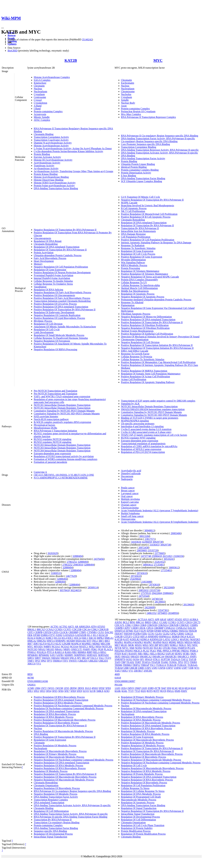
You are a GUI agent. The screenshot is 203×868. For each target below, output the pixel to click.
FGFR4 (137, 634)
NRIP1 (67, 649)
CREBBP (73, 632)
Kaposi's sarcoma (130, 502)
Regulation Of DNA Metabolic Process (141, 794)
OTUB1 (167, 648)
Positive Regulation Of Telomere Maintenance (145, 274)
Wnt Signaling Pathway (133, 262)
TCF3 (108, 658)
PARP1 (87, 649)
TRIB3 (193, 662)
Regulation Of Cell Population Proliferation (143, 785)
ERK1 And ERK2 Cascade (135, 351)
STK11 (157, 659)
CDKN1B (103, 629)
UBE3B (133, 668)
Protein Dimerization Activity (136, 173)
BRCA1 (140, 622)
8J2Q (143, 691)
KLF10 (43, 644)
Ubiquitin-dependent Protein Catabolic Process (58, 255)
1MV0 (131, 688)
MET (117, 645)
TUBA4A (192, 665)
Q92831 (32, 685)
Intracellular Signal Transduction (51, 837)
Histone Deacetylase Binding (49, 180)
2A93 (144, 688)
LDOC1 (175, 639)
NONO (139, 648)
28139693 (160, 602)
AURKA (194, 619)
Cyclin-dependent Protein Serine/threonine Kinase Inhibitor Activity (69, 151)
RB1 (75, 652)
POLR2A (41, 652)
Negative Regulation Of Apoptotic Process (143, 297)
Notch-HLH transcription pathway (51, 419)
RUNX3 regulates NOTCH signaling (53, 439)
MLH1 (124, 645)
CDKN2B (174, 625)
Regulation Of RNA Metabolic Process (54, 717)
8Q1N (163, 691)
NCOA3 (65, 647)
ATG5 (186, 619)
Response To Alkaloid (132, 302)
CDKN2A (163, 625)
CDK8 (143, 625)
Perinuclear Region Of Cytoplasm (138, 111)
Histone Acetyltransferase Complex (52, 77)
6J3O (107, 691)
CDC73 (196, 622)
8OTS (150, 691)
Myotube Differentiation (133, 260)
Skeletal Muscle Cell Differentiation (139, 288)
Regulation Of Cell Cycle (47, 329)
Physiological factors (44, 425)
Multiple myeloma (130, 499)
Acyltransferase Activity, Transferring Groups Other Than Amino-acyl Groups (74, 171)
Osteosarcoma (128, 519)
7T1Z (137, 691)
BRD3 (148, 622)
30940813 (149, 530)
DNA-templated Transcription (49, 803)
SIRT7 (38, 658)
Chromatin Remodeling (46, 244)
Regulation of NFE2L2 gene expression (141, 449)
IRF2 (107, 641)
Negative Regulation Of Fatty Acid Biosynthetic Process (62, 292)
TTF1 (65, 661)
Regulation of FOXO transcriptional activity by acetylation (64, 456)
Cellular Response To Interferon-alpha (140, 285)
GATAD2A (69, 635)
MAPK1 (119, 642)
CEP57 (127, 628)
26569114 (93, 587)
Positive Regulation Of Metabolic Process (55, 746)
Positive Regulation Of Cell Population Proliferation (148, 240)
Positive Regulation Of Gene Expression (142, 257)
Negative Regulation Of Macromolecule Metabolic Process (64, 780)
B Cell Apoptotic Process (134, 208)
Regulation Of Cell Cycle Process (138, 254)
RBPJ (90, 652)
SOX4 (136, 659)
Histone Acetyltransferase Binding (51, 177)
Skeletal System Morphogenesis (137, 331)
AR (76, 627)
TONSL (173, 662)
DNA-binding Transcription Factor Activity (143, 158)
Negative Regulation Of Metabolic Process (56, 794)
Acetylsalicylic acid (131, 471)
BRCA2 (41, 629)
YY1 (39, 664)
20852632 (144, 590)
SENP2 (178, 654)
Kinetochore (40, 83)
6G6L (124, 691)
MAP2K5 (195, 639)
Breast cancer (128, 491)
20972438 (143, 548)
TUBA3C (182, 665)
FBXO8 (193, 631)
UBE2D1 (83, 661)
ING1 (95, 641)
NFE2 (92, 647)
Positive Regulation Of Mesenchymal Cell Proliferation (149, 214)
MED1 (180, 642)
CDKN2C (184, 625)
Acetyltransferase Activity (47, 163)
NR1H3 (50, 649)
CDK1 (128, 625)
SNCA (73, 658)
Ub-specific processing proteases (138, 424)
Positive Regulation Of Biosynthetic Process (56, 723)
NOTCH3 (32, 649)
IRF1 (101, 641)
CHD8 (134, 628)
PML (159, 651)
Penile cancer (128, 488)
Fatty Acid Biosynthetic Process (50, 258)
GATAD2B (81, 635)
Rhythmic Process (43, 321)
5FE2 (36, 691)
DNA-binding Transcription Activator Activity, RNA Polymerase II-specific (160, 153)
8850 (30, 674)
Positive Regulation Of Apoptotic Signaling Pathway (148, 382)
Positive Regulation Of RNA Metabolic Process (58, 703)
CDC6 (189, 622)
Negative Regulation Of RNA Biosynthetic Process (60, 768)
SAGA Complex (42, 80)
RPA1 (103, 652)
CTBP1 (82, 632)
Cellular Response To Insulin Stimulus (53, 281)
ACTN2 (63, 627)
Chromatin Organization (46, 785)
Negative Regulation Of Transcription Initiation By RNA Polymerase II (157, 348)
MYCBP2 (164, 645)
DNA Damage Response (133, 234)
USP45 (177, 668)
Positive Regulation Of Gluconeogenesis (54, 295)
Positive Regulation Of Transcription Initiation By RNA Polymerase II (157, 345)
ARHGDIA (84, 627)
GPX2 (174, 634)
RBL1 (146, 654)
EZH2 (59, 635)
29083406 (176, 533)
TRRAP (145, 665)
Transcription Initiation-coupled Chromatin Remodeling (62, 301)
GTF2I (136, 637)
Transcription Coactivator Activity (51, 140)
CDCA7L (120, 625)
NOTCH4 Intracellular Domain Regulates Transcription (62, 451)
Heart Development (44, 261)
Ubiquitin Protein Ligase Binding (138, 164)
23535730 (154, 590)
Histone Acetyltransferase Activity (51, 146)
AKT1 (71, 627)
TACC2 (94, 658)
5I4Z (163, 688)
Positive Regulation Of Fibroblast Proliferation (145, 325)
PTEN (118, 654)
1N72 (44, 688)
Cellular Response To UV (134, 282)
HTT (89, 641)
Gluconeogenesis (42, 238)
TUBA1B (171, 665)
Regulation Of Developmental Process (53, 834)
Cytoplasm (39, 94)
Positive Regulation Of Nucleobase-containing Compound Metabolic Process (73, 706)
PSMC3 (194, 651)
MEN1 (197, 642)
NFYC (125, 648)
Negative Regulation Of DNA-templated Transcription (61, 763)
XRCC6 (32, 664)
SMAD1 (46, 658)
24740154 (157, 599)
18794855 (162, 613)
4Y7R (157, 688)
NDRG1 (174, 645)
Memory (38, 264)
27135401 (159, 565)
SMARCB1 (171, 657)
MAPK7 (148, 642)
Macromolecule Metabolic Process (139, 800)
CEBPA (194, 625)
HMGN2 (42, 641)
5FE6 (61, 691)
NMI (132, 648)
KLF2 (58, 644)
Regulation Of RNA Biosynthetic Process (55, 714)
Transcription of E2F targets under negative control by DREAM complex (158, 401)
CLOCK (63, 632)
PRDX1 (185, 651)
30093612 (148, 565)
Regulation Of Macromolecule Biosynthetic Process (60, 751)
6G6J (193, 688)
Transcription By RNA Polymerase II (140, 228)
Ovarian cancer (129, 505)
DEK (30, 635)
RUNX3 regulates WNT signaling (138, 438)
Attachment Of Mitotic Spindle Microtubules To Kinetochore (65, 327)
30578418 (65, 590)
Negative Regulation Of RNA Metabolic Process (59, 765)
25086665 (167, 593)
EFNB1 (130, 631)
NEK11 (182, 645)
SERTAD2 (103, 655)
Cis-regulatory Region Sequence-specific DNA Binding (149, 141)
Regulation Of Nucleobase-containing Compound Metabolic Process (69, 708)
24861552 (152, 613)
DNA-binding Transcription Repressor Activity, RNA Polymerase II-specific (160, 150)
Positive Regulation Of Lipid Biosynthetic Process (59, 318)
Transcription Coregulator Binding (139, 147)
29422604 (157, 593)
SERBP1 (69, 655)
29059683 (142, 550)
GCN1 (151, 634)
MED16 (189, 642)
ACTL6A (142, 619)
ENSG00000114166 (38, 681)
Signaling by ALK (130, 404)
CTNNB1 (92, 632)
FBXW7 (119, 634)
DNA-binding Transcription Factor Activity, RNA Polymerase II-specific (158, 138)
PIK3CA (138, 651)
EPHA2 (166, 631)
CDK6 (136, 625)
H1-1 (90, 635)
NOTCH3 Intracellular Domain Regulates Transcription (62, 445)
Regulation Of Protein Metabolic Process (142, 774)
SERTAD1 (92, 655)
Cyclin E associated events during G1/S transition (146, 429)
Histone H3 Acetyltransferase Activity (53, 160)
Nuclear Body (128, 103)
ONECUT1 (77, 649)
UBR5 (141, 668)
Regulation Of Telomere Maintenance (140, 271)
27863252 (72, 562)
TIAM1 (165, 662)
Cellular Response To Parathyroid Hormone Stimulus (61, 338)
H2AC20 (103, 635)
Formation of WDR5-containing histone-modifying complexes (66, 459)
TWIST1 (73, 661)
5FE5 (55, 691)
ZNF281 (148, 671)
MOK (131, 645)
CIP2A (150, 628)
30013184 (144, 536)
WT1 (197, 668)
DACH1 (192, 628)
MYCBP (154, 645)
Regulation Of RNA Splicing (48, 290)
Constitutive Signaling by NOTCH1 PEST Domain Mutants (64, 411)
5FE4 (49, 691)
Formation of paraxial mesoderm (50, 462)
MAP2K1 (185, 639)
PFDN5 (129, 651)
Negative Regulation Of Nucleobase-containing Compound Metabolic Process (74, 760)
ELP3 (143, 631)
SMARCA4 (158, 657)
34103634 (136, 542)
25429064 (135, 579)
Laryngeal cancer (130, 493)
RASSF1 (133, 654)
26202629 (53, 553)
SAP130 (170, 654)
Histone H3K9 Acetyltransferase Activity (55, 183)
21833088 (146, 582)
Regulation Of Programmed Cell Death (141, 797)
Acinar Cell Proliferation (134, 379)
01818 (118, 678)
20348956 (173, 613)
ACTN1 (54, 627)
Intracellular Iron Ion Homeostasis (138, 231)
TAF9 (118, 662)
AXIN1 (118, 622)
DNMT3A (120, 631)
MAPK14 (76, 644)
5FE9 (79, 691)
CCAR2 (163, 622)
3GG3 (88, 688)
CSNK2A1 (170, 628)
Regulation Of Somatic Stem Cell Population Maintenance (151, 374)
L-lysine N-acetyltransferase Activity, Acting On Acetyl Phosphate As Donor (73, 148)
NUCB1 (158, 648)
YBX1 (124, 671)
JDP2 (36, 644)
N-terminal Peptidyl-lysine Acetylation (54, 275)
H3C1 (70, 638)
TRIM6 (118, 665)
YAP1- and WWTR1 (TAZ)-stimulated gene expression (62, 396)
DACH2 (109, 632)
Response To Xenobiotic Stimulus (138, 248)
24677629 (71, 576)
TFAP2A (146, 662)
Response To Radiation (133, 245)
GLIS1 (159, 634)
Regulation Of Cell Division (48, 324)
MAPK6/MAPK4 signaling (135, 421)
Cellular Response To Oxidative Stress (53, 284)
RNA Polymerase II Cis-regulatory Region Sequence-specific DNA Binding (160, 136)
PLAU (146, 651)
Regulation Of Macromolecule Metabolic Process (59, 757)
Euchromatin (128, 83)
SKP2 (118, 657)
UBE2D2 (93, 661)
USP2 (155, 668)
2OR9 (151, 688)
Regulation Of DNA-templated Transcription (57, 247)
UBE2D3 (103, 661)
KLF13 (51, 644)
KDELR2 (135, 639)
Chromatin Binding (44, 134)
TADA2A (176, 659)
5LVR (93, 691)
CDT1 (31, 632)
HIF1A (144, 637)
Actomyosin (40, 114)
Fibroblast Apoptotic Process (136, 314)
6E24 (187, 688)
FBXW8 (128, 634)
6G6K (118, 691)
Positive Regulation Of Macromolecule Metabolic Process (63, 731)
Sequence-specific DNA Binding (50, 831)
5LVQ (86, 691)
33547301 (163, 610)
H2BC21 (41, 638)
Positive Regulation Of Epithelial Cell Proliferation (147, 334)
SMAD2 (56, 658)
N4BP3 (47, 647)
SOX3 (129, 659)
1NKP (138, 688)
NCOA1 (56, 647)
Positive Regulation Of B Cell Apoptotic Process (146, 217)
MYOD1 (38, 647)
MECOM (105, 644)
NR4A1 (59, 649)
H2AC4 (31, 638)
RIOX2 (161, 654)
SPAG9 (148, 659)
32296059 (147, 542)
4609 (117, 674)
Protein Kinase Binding (46, 174)
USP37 (170, 668)
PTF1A (50, 652)
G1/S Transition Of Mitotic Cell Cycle (141, 197)
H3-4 (64, 638)
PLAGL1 (108, 649)
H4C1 (85, 638)
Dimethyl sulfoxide (131, 473)
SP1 (79, 658)
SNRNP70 (120, 659)
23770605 (160, 553)
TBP (123, 662)
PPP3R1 (176, 651)
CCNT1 (67, 629)
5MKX (100, 691)
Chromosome (128, 91)
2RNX (81, 688)
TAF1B (193, 659)
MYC (158, 60)
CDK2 (94, 629)
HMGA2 (32, 641)
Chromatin (39, 86)
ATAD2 (178, 619)
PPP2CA (167, 651)
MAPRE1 (87, 644)
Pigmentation (128, 305)
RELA (97, 652)
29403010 (78, 565)
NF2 (189, 645)
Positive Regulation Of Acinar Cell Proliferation (146, 377)
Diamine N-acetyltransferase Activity (53, 143)
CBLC (155, 622)
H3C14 (78, 638)
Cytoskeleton (40, 103)
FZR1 (144, 634)
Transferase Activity (44, 166)
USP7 (185, 668)
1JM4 (37, 688)
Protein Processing (131, 268)
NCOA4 (74, 647)
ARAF (163, 619)
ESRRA (45, 635)
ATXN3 (101, 627)
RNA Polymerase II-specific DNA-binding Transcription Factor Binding (71, 817)
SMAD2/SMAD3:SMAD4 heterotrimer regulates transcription (153, 409)
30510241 (169, 559)
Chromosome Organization (135, 339)
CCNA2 (50, 629)
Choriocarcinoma (130, 508)
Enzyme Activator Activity (47, 157)
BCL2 (126, 622)
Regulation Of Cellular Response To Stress (143, 791)
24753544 (144, 596)
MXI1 (146, 645)
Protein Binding (42, 154)
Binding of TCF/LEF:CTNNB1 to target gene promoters (150, 418)
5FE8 (73, 691)
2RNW (73, 688)
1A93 (118, 688)
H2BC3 (50, 638)
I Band (37, 109)
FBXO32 (183, 631)
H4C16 (92, 638)
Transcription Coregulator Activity (51, 137)
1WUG (51, 688)
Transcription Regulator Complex (51, 800)
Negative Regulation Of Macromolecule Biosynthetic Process (65, 777)
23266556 (178, 556)
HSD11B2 (81, 641)
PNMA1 (32, 652)
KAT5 (126, 639)
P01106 (118, 685)
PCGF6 (191, 648)
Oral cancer (127, 496)
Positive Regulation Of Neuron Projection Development (62, 272)
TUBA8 (119, 668)
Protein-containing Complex (48, 111)
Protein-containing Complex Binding (140, 170)
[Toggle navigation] (3, 28)
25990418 (157, 556)
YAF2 (118, 671)
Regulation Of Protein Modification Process (143, 834)
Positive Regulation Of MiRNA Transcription (144, 371)
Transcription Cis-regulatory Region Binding (57, 822)
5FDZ (102, 688)
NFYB (118, 648)
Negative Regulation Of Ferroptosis (52, 341)
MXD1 (138, 645)
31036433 (154, 545)
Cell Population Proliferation (136, 237)
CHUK (142, 628)
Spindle (125, 100)
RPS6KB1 (33, 655)
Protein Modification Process (136, 831)
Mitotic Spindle (42, 117)
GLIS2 (166, 634)
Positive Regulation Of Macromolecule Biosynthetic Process (65, 720)
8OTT (156, 691)
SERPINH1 (80, 655)
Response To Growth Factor (135, 354)
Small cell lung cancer (132, 516)
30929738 (158, 542)
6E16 (181, 688)
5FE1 (30, 691)
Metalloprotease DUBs (45, 428)
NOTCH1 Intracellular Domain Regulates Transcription (62, 405)
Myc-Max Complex (131, 114)
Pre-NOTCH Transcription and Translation (56, 391)
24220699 (150, 607)
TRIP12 (136, 665)
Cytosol (38, 100)
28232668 (169, 587)
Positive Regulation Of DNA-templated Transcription (61, 307)
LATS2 (167, 639)
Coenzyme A (40, 472)
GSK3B (119, 637)
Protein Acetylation (44, 253)
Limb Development (44, 332)
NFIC (195, 645)
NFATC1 (83, 647)
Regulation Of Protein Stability (137, 828)
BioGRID (13, 51)
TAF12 (185, 659)
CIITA (55, 632)
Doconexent (127, 476)
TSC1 (152, 665)
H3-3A (57, 638)
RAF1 (125, 654)
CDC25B (77, 629)
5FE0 (108, 688)
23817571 (150, 539)
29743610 (142, 573)
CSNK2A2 (181, 628)
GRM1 (181, 634)
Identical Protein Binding (134, 167)
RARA (68, 652)
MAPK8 (157, 642)
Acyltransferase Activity (46, 168)
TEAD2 (130, 662)
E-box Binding (129, 176)
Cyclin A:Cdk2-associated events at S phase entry (146, 432)
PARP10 (182, 648)
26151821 (167, 556)
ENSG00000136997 (125, 681)
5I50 (169, 688)
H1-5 (95, 635)
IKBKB (176, 637)
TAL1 (102, 658)
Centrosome (40, 97)
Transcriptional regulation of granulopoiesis (143, 444)
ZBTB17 (139, 671)
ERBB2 (174, 631)
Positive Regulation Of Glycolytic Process (55, 304)
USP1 (148, 668)
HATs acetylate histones (46, 416)
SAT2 (53, 655)
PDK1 (94, 649)
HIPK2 (100, 638)
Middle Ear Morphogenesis (135, 291)
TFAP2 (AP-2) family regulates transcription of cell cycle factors (154, 435)
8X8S (177, 691)
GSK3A (189, 634)
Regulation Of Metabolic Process (51, 771)
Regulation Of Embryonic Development (54, 312)
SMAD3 (65, 658)
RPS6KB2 (44, 655)
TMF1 (31, 661)
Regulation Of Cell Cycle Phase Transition (143, 825)
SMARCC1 (183, 657)
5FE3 (42, 691)
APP (157, 619)
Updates (12, 44)
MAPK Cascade (129, 203)
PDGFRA (120, 651)
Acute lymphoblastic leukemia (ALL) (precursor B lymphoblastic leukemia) (160, 522)
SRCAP (86, 658)
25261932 (160, 562)
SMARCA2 (146, 657)
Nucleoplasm (40, 91)
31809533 (56, 573)
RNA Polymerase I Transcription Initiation (55, 431)
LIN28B (66, 644)
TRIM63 (127, 665)
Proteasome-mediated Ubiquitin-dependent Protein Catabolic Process (156, 300)
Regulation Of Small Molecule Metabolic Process (59, 335)
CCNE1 (172, 622)
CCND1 (59, 629)
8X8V (184, 691)
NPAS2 (42, 649)
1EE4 (124, 688)
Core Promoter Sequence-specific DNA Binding (145, 144)
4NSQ (95, 688)
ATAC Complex (42, 120)
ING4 (183, 637)
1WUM (59, 688)
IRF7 (30, 644)
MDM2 (96, 644)
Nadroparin (127, 479)
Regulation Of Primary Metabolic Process (55, 754)
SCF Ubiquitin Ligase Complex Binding (142, 181)
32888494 (77, 556)
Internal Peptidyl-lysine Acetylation (52, 278)
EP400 (158, 631)
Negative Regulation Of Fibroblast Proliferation (145, 328)
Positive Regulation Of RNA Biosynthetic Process (59, 697)
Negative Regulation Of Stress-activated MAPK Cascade (150, 277)
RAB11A (59, 652)
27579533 (146, 593)
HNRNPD (153, 637)
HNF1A (51, 641)
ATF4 (94, 627)
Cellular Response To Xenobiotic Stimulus (143, 359)
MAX (165, 642)
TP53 (37, 661)
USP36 (162, 668)
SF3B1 (186, 654)
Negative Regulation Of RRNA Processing (56, 349)
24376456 (99, 559)
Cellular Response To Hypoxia (137, 357)
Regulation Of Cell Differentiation (51, 811)
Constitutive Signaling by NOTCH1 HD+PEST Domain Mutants (67, 414)
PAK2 (175, 648)
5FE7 (67, 691)
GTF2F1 (128, 637)
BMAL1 (32, 629)
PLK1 (153, 651)
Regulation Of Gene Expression (50, 270)
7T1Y (131, 691)
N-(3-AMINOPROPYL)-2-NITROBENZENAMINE (61, 478)
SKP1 (193, 654)
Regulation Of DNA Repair (48, 241)
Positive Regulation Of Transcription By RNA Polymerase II (65, 310)
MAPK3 (139, 642)
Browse (12, 35)
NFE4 (98, 647)
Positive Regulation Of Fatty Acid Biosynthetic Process (62, 298)
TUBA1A (161, 665)
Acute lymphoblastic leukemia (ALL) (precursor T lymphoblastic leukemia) (160, 510)
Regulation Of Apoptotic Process (138, 294)
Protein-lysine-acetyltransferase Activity (54, 186)
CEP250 (47, 632)
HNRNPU (61, 641)
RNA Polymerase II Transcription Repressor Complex (148, 117)
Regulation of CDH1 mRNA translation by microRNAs (149, 446)
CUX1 (101, 632)
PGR (101, 649)
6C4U (175, 688)
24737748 (146, 556)
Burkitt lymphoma (130, 513)
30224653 (75, 590)
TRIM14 (57, 661)
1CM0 (31, 688)
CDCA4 (86, 629)
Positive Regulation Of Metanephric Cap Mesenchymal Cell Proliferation (158, 362)
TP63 (43, 661)
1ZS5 (66, 688)
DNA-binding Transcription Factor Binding (56, 188)
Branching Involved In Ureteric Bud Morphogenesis (148, 205)
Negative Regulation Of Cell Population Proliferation (61, 267)
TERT (138, 662)
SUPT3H (165, 659)
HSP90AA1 (165, 637)
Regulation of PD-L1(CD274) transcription (143, 452)
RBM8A (82, 652)
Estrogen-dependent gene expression (52, 453)
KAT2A (191, 637)
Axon (124, 106)
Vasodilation (40, 287)
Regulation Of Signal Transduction (139, 808)
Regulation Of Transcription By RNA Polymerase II (60, 250)
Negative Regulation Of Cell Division (140, 342)
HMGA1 (109, 638)
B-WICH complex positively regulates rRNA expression (62, 422)
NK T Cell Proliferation (133, 211)
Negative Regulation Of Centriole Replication (57, 315)
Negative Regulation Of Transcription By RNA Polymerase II (65, 230)
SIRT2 (31, 658)
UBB (126, 668)
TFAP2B (156, 662)
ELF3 (137, 631)
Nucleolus (126, 94)
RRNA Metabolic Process (134, 265)
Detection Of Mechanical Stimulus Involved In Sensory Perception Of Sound (160, 337)
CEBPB (38, 632)
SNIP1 (193, 657)
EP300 (37, 635)
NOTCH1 (107, 647)
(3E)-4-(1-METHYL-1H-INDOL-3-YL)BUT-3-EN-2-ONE (64, 475)
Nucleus (38, 89)
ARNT (170, 619)
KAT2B (71, 60)
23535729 (153, 550)
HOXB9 (71, 641)
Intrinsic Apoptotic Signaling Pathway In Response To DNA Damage (156, 243)
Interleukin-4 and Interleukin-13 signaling (142, 426)
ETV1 (52, 635)
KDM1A (145, 639)
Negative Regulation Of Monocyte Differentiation (146, 317)
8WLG (170, 691)
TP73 (49, 661)
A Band (38, 106)
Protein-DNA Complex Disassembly (140, 280)
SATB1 (60, 655)
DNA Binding (128, 156)
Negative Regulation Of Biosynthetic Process (57, 788)
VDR (191, 668)
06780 (31, 678)
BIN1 (133, 622)
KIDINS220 (156, 639)
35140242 (87, 40)
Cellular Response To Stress (135, 788)
